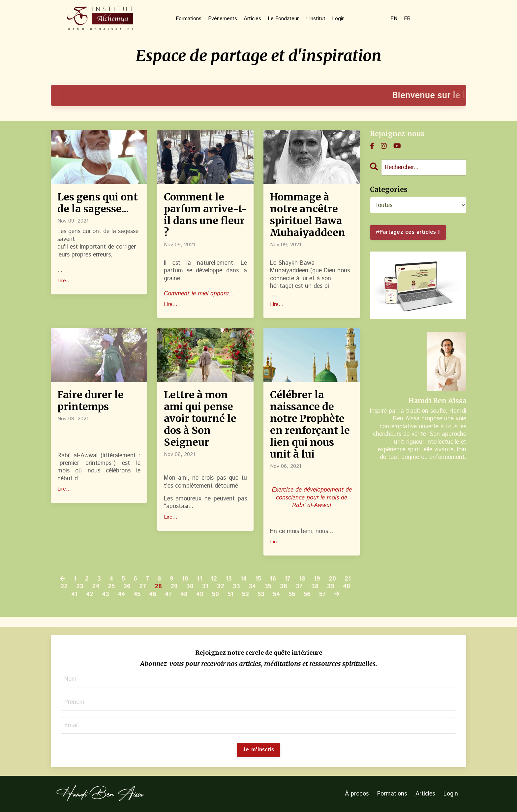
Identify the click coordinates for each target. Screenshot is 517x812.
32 (221, 587)
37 (299, 587)
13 (229, 579)
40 (347, 587)
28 (158, 587)
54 (276, 595)
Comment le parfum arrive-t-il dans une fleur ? (205, 215)
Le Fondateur (283, 19)
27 (143, 587)
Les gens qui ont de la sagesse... (98, 203)
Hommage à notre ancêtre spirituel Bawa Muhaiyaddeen (308, 215)
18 (302, 579)
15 (258, 579)
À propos (357, 794)
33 (236, 587)
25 (111, 587)
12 (214, 579)
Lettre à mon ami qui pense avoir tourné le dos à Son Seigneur (200, 418)
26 (127, 587)
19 (317, 579)
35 (268, 587)
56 (307, 595)
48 (184, 595)
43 (106, 595)
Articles (252, 19)
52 (245, 595)
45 (137, 595)
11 (199, 579)
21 (348, 579)
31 (205, 587)
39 (331, 587)
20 (332, 579)
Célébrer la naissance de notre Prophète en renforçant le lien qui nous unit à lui (310, 424)
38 (315, 587)
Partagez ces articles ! (410, 232)
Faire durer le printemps (91, 401)
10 (185, 579)
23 (80, 587)
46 (153, 595)
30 (190, 587)
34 (252, 587)
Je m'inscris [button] (258, 750)
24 (96, 587)
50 (215, 595)
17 (288, 579)
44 (121, 595)
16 (273, 579)
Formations (189, 19)
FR (407, 19)
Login (338, 19)
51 (230, 595)
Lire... (64, 281)
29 (174, 587)
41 (74, 595)
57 (322, 595)
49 (200, 595)
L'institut (315, 19)
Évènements (223, 19)
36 (284, 587)
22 (64, 587)
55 (292, 595)
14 (243, 579)
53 (261, 595)
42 (90, 595)
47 (168, 595)
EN (394, 19)
